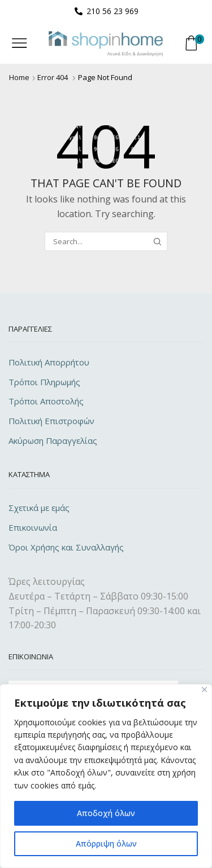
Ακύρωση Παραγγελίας (53, 440)
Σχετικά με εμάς (39, 508)
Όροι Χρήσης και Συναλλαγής (66, 547)
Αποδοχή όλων (106, 813)
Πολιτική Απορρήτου (49, 362)
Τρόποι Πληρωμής (44, 382)
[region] (106, 776)
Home (19, 77)
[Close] (204, 689)
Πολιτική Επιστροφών (51, 421)
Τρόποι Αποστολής (46, 401)
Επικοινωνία (33, 527)
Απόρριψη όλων (106, 843)
